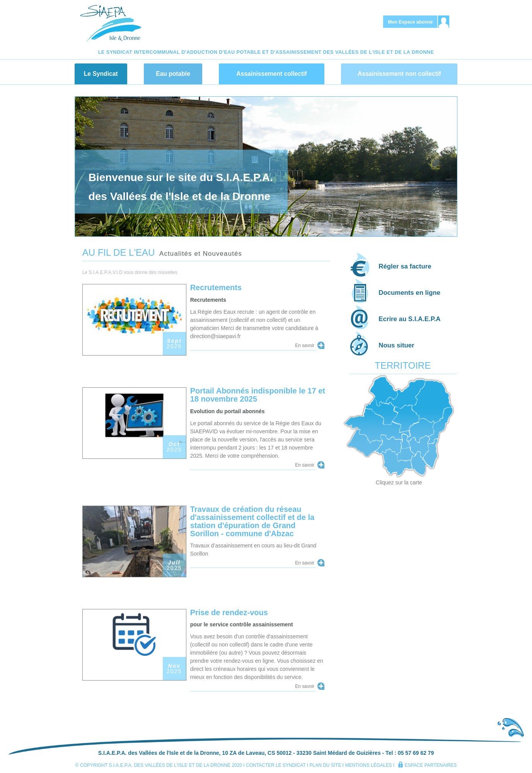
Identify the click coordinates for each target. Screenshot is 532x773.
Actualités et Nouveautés (201, 254)
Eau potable (173, 74)
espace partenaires (427, 765)
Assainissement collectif (272, 74)
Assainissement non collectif (399, 74)
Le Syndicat (101, 74)
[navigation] (266, 72)
